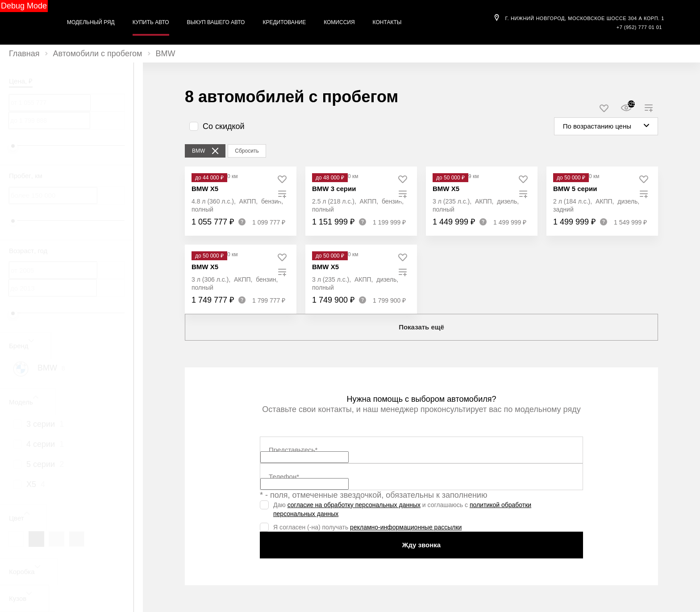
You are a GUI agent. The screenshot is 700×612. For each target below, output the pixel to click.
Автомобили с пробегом (98, 54)
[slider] (13, 146)
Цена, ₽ (21, 81)
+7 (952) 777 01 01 (639, 27)
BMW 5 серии (575, 189)
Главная (24, 54)
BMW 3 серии (334, 189)
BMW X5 (205, 189)
